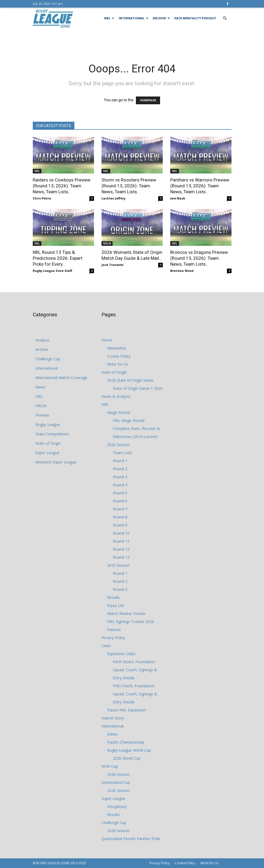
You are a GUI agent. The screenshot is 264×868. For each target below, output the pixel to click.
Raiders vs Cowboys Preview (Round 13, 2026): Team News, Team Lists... (62, 186)
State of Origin (48, 443)
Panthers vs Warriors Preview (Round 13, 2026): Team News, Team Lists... (200, 186)
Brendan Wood (182, 271)
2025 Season (118, 565)
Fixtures (114, 630)
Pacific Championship (126, 742)
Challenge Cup (48, 359)
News (40, 387)
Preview (42, 415)
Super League (47, 453)
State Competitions (52, 434)
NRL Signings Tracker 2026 (131, 622)
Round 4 (120, 485)
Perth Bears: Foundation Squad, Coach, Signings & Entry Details (135, 670)
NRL (109, 18)
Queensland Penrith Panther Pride (131, 839)
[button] (225, 18)
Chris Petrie (42, 198)
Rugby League (48, 424)
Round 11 (121, 541)
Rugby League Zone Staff (53, 271)
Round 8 (120, 517)
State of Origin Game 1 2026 (138, 388)
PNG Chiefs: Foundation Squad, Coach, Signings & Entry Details (135, 694)
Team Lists (122, 453)
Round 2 (120, 469)
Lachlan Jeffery (113, 198)
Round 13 (121, 557)
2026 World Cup (127, 758)
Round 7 (120, 509)
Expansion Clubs (121, 654)
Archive (161, 18)
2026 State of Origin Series (130, 380)
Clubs (106, 646)
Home (107, 340)
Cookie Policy (119, 356)
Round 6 (120, 501)
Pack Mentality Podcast (195, 18)
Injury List (116, 605)
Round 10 (121, 533)
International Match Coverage (61, 378)
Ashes (112, 734)
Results (113, 597)
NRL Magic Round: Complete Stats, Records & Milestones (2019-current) (136, 429)
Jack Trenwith (113, 265)
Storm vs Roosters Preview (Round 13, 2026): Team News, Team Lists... (129, 186)
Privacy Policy (113, 638)
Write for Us (118, 364)
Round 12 (121, 549)
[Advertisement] (132, 41)
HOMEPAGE (148, 100)
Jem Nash (178, 198)
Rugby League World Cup (129, 750)
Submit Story (113, 718)
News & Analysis (116, 396)
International (134, 18)
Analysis (42, 340)
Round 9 (120, 525)
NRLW (107, 243)
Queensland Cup (116, 782)
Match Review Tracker (126, 613)
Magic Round (119, 412)
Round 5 (120, 493)
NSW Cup (110, 766)
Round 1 (120, 461)
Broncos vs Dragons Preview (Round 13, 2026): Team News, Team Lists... (199, 258)
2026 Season (118, 445)
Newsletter (117, 348)
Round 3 (120, 477)
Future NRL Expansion (126, 710)
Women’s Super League (56, 462)
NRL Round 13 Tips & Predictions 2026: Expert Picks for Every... (58, 258)
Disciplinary (117, 806)
